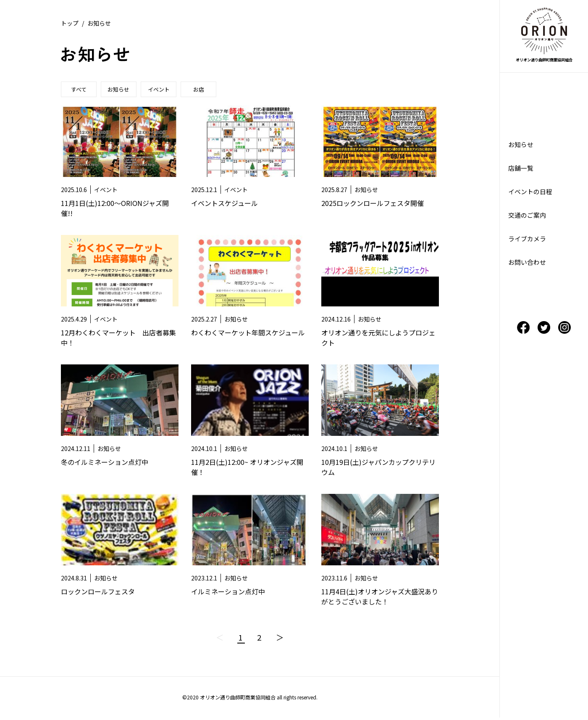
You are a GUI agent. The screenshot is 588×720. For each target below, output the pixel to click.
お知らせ (123, 90)
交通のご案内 (528, 220)
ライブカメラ (528, 245)
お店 (209, 90)
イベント (166, 90)
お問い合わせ (528, 270)
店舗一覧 (522, 171)
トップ (70, 23)
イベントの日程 (532, 195)
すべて (80, 90)
